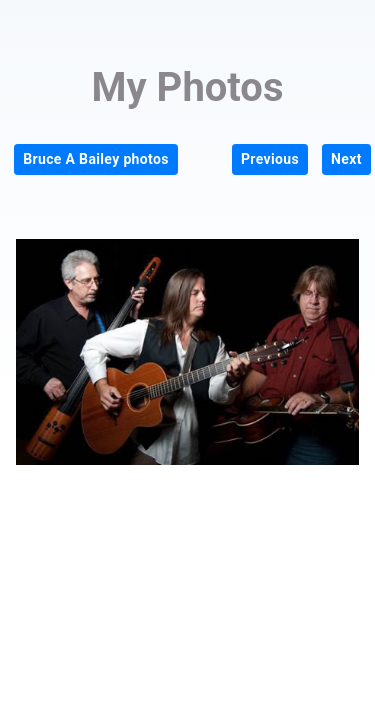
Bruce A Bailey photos (96, 159)
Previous (270, 159)
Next (346, 159)
